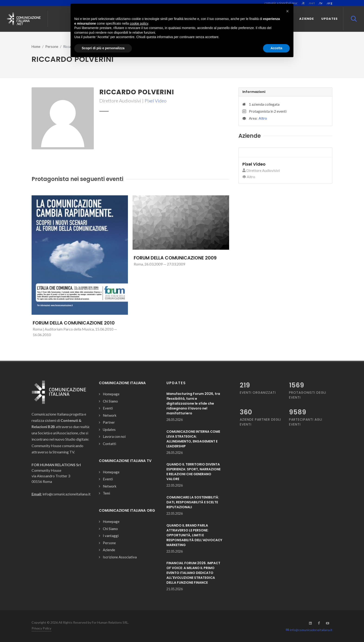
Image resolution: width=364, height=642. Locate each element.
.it (303, 3)
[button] (287, 11)
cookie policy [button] (139, 23)
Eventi (108, 408)
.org (329, 3)
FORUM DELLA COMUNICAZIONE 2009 (175, 258)
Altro (263, 118)
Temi (106, 493)
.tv (320, 3)
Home (36, 47)
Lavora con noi (114, 436)
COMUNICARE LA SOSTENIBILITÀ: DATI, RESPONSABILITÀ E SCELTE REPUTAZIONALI (193, 502)
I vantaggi (111, 536)
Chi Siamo (110, 401)
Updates (109, 429)
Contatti (109, 444)
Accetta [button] (276, 48)
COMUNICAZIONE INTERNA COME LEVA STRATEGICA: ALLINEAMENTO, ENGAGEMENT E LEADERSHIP (193, 439)
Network (110, 415)
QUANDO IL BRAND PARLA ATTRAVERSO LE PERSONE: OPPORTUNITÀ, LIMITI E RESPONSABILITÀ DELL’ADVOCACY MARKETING (194, 535)
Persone (52, 47)
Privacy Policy (41, 628)
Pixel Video (156, 101)
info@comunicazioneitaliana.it (309, 630)
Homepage (111, 394)
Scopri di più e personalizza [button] (103, 48)
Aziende (109, 550)
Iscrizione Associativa (120, 557)
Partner (109, 422)
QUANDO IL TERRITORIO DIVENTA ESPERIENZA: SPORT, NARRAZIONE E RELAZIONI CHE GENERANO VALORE (193, 472)
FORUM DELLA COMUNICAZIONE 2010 (74, 323)
